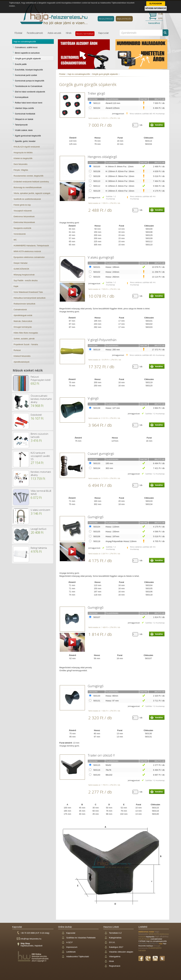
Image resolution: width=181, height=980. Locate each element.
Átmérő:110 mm (113, 103)
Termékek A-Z (115, 933)
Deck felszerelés (21, 164)
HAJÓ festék (144, 939)
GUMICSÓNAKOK (21, 269)
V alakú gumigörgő (101, 257)
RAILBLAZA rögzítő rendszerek (27, 147)
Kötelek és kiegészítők (23, 158)
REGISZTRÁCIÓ (106, 19)
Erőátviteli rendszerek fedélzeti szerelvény (31, 182)
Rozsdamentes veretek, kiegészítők (29, 176)
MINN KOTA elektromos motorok (27, 251)
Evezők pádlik (21, 64)
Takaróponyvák (21, 125)
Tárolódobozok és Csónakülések (29, 86)
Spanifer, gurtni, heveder (25, 141)
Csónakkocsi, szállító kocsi (26, 47)
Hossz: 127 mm (113, 408)
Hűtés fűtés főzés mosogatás (26, 333)
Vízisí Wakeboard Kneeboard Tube (28, 292)
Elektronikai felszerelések (24, 222)
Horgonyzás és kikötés (23, 153)
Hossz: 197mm (113, 536)
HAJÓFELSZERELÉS (149, 943)
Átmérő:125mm (113, 108)
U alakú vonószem (40, 510)
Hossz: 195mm (113, 267)
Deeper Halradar (21, 263)
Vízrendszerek (20, 234)
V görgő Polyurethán (102, 340)
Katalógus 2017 (116, 947)
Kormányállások (22, 97)
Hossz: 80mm (112, 696)
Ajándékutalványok (22, 362)
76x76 (108, 770)
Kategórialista (115, 938)
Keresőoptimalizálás (40, 959)
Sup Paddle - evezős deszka (26, 281)
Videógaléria (115, 957)
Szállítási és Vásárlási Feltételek (81, 938)
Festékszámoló (35, 33)
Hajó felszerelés (149, 933)
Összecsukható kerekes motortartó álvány (41, 399)
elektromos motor (147, 932)
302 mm (109, 468)
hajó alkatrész (162, 936)
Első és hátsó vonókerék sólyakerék (30, 92)
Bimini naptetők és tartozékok (27, 53)
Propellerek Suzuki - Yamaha (26, 344)
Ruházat (17, 350)
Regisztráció (115, 966)
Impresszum (72, 947)
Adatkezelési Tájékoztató (78, 957)
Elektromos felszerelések (24, 217)
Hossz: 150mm (113, 532)
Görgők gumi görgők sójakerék (28, 59)
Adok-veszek (54, 33)
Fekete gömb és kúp (22, 205)
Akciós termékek (85, 34)
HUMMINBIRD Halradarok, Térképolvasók (31, 246)
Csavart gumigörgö (101, 454)
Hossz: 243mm (113, 272)
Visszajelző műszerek (23, 211)
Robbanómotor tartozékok (25, 304)
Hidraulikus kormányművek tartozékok (30, 298)
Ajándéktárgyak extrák (23, 315)
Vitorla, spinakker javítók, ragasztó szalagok (32, 193)
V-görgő (93, 398)
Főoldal (18, 33)
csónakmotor (156, 939)
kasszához (154, 23)
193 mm (109, 463)
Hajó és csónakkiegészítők (25, 42)
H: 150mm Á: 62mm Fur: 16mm (120, 171)
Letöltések (71, 952)
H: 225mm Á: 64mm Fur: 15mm (120, 186)
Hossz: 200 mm (113, 350)
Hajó (161, 944)
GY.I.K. (112, 942)
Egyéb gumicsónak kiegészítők (28, 136)
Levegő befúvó (39, 529)
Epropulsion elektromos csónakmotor (29, 257)
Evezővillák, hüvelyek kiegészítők (29, 70)
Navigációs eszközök (22, 228)
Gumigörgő (96, 517)
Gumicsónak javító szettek (26, 75)
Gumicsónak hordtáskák (25, 114)
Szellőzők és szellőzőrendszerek (27, 199)
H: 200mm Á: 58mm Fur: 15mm (120, 176)
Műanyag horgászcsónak (24, 275)
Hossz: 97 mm (112, 701)
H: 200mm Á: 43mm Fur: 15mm (120, 191)
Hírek (69, 33)
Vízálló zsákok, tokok (24, 130)
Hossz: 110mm (113, 527)
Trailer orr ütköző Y (101, 755)
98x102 (109, 775)
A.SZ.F (69, 942)
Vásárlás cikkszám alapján (121, 952)
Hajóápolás (150, 937)
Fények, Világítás (21, 170)
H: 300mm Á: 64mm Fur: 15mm (120, 181)
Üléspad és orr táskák (24, 119)
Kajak (16, 286)
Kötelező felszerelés (22, 356)
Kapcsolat (104, 33)
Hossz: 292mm (113, 277)
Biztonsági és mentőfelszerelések (28, 187)
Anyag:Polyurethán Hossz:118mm (121, 541)
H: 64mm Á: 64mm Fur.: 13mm (120, 167)
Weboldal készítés (39, 956)
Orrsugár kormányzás (23, 327)
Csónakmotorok (20, 310)
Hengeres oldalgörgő (102, 157)
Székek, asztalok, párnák (24, 339)
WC (15, 240)
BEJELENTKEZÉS (124, 19)
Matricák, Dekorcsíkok (23, 321)
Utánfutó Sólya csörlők (24, 108)
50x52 (108, 765)
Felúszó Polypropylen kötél (41, 378)
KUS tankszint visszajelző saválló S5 (40, 456)
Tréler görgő (96, 93)
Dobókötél (36, 415)
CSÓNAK (142, 941)
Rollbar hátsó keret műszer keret (29, 103)
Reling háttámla (39, 548)
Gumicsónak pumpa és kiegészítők (30, 81)
